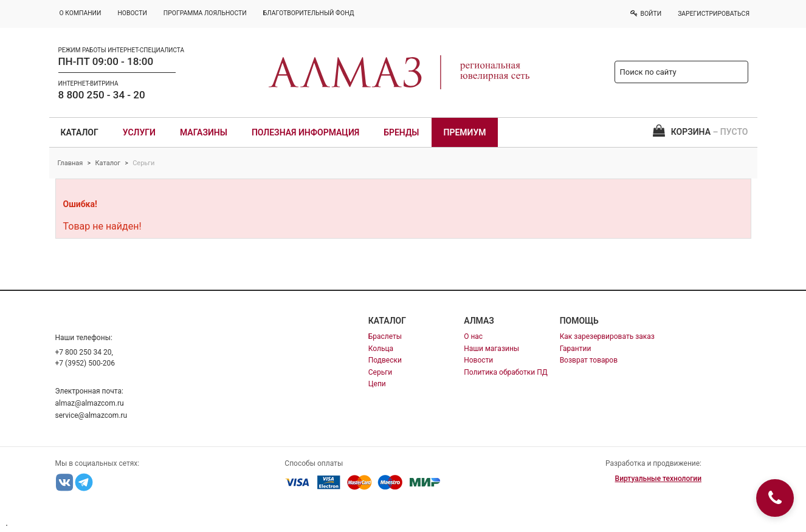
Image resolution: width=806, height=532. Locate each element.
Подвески (385, 360)
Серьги (380, 372)
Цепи (377, 384)
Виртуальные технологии (658, 479)
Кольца (381, 349)
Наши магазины (491, 349)
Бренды (401, 132)
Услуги (139, 132)
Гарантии (576, 349)
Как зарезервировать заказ (607, 336)
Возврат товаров (589, 360)
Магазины (204, 132)
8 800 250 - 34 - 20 (102, 95)
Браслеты (385, 336)
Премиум (465, 132)
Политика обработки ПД (506, 372)
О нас (473, 336)
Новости (478, 360)
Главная (71, 163)
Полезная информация (305, 132)
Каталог (80, 132)
